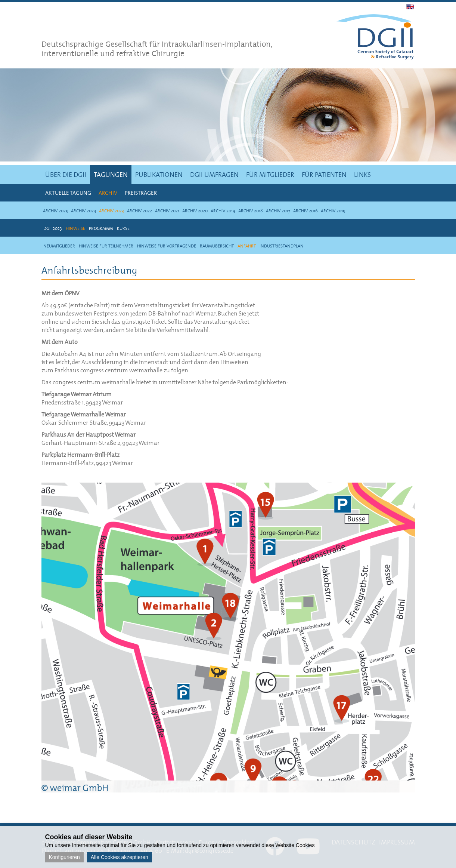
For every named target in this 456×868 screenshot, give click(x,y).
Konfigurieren (64, 857)
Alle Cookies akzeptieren (120, 857)
